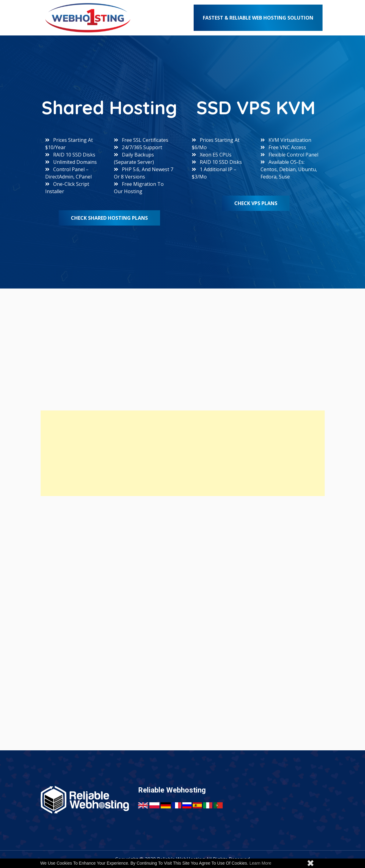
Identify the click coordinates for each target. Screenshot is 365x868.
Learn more (261, 863)
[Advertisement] (183, 453)
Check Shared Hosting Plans (109, 218)
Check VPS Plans (256, 203)
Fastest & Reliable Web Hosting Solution (258, 18)
